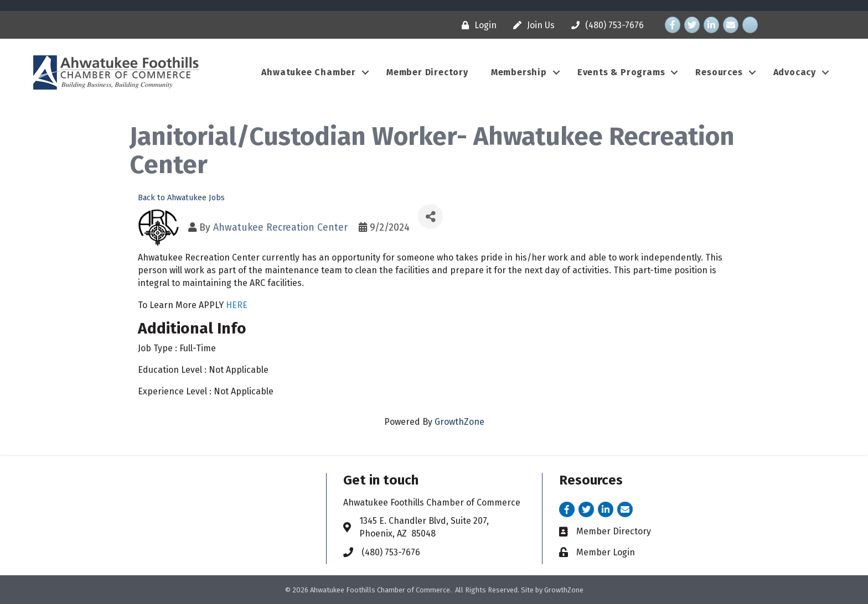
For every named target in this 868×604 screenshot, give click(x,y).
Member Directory (427, 72)
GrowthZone (459, 422)
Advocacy (795, 72)
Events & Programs (621, 72)
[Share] (430, 217)
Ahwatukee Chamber (309, 72)
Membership (519, 72)
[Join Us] (531, 25)
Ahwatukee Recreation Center (280, 228)
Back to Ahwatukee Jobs (181, 198)
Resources (719, 72)
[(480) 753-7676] (605, 25)
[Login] (476, 25)
